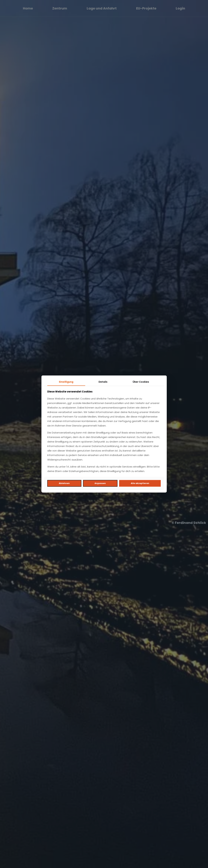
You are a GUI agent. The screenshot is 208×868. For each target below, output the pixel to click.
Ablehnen (64, 483)
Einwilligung (66, 382)
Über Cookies (141, 382)
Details (103, 382)
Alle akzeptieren (140, 483)
